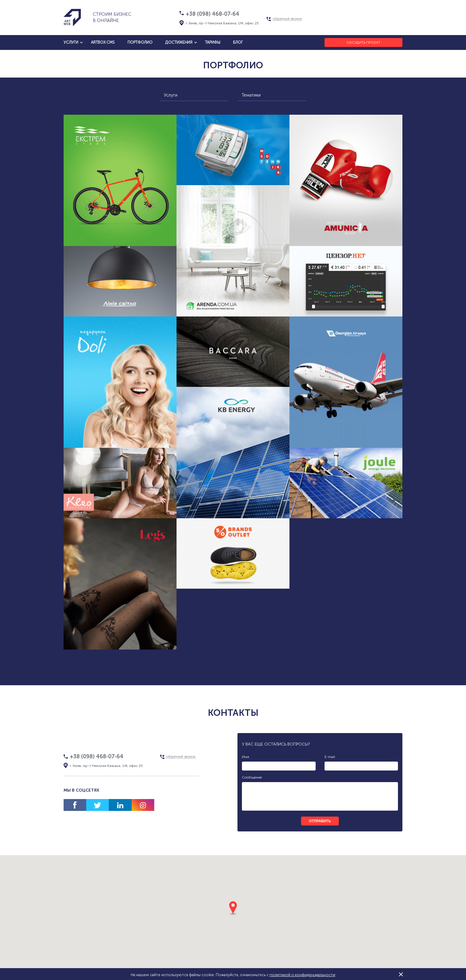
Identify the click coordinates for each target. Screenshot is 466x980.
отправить (320, 821)
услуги (71, 42)
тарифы (213, 42)
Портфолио (140, 42)
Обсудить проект (363, 42)
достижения (179, 42)
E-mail (330, 757)
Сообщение (252, 777)
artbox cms (103, 42)
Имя (245, 757)
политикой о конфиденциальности (302, 975)
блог (238, 42)
